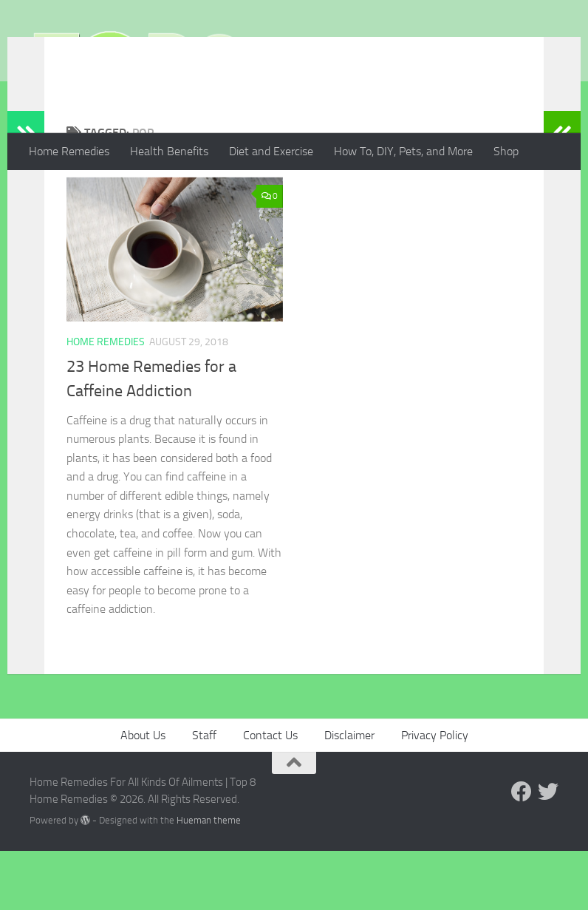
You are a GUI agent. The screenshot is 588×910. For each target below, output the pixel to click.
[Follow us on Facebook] (522, 851)
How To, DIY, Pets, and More (403, 151)
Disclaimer (349, 794)
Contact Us (270, 794)
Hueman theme (209, 879)
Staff (204, 794)
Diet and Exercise (271, 151)
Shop (506, 151)
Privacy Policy (435, 794)
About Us (143, 794)
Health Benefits (169, 151)
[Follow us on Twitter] (548, 851)
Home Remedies (69, 151)
